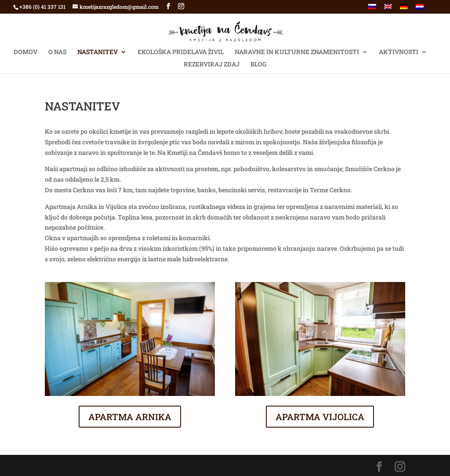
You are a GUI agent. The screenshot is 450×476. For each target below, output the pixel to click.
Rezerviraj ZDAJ (212, 65)
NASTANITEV (98, 52)
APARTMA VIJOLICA (320, 417)
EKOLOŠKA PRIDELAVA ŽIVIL (181, 52)
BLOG (258, 65)
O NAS (57, 52)
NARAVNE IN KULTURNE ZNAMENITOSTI (297, 52)
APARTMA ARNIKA (130, 417)
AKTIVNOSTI (399, 52)
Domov (25, 52)
